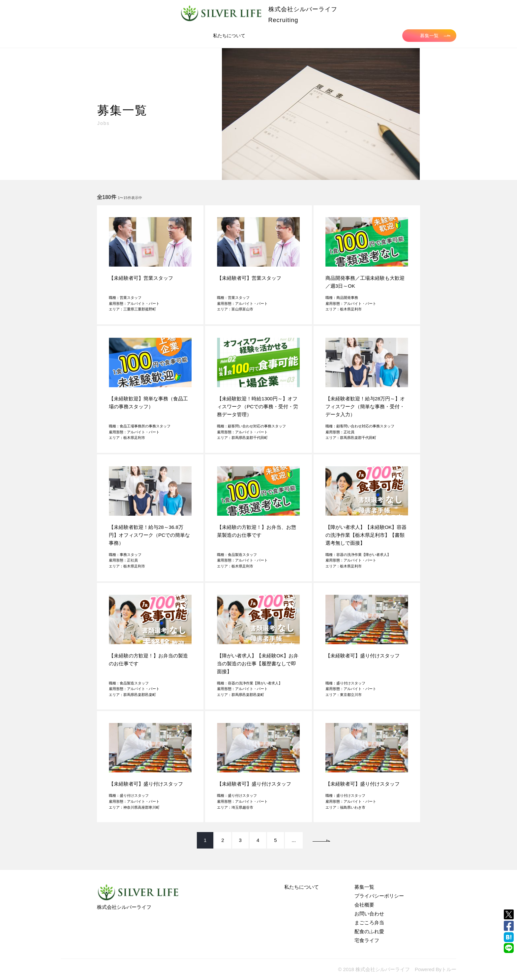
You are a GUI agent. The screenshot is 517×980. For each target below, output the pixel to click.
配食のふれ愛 (369, 931)
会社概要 (364, 905)
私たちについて (229, 36)
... (294, 840)
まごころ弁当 (369, 922)
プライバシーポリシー (379, 896)
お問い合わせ (369, 914)
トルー (449, 969)
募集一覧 (435, 36)
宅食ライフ (367, 940)
